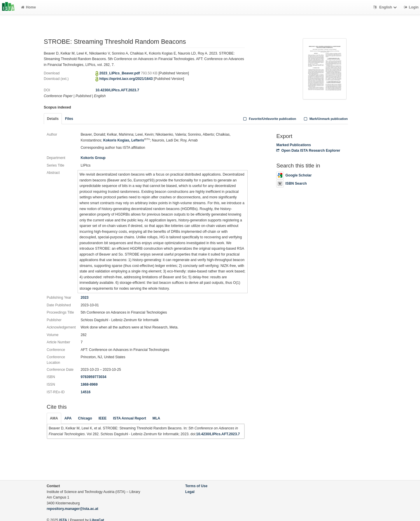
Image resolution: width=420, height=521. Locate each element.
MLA (156, 418)
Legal (190, 492)
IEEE (103, 418)
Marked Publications (294, 145)
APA (68, 418)
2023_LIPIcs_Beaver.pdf (120, 73)
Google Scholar (294, 175)
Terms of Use (196, 486)
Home (28, 7)
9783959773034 (93, 377)
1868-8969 (89, 384)
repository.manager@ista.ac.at (72, 509)
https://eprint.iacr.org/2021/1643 (126, 79)
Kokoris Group (93, 158)
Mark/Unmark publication (325, 119)
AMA (54, 418)
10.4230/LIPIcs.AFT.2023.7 (117, 90)
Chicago (85, 418)
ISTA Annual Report (129, 418)
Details (53, 119)
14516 (85, 392)
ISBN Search (291, 183)
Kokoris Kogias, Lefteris (127, 140)
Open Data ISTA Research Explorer (308, 151)
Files (69, 119)
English (386, 7)
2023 (84, 298)
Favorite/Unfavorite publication (269, 119)
